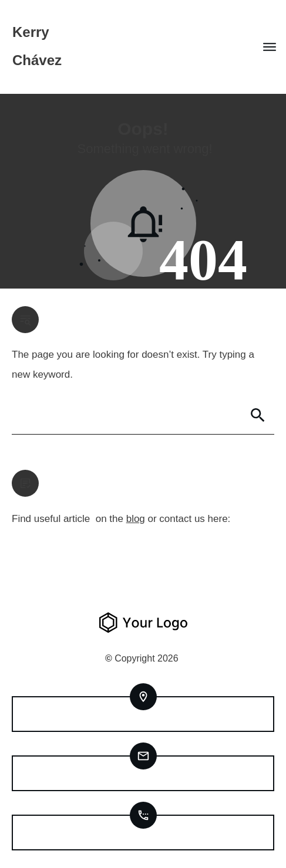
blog (136, 519)
